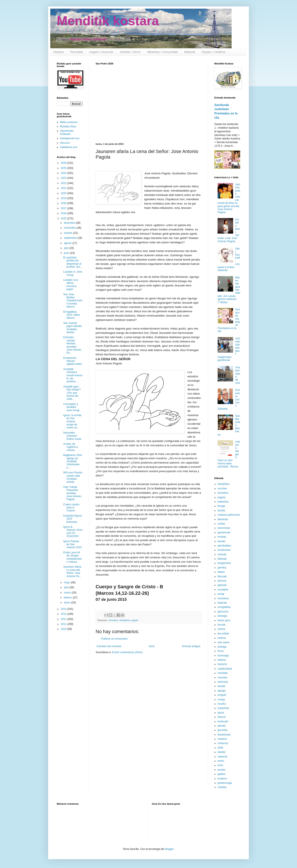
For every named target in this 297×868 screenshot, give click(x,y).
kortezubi (223, 721)
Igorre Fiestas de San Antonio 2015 (73, 544)
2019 (64, 198)
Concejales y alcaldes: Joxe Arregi (71, 407)
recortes (222, 489)
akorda (222, 726)
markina (222, 739)
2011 (64, 624)
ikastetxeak (224, 735)
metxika (222, 787)
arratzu (222, 770)
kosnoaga (223, 656)
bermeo (222, 581)
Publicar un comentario (114, 639)
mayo (67, 582)
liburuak (222, 576)
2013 (64, 614)
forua (220, 651)
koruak (221, 625)
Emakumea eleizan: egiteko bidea (73, 361)
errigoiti (222, 695)
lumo (220, 765)
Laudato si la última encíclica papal (71, 285)
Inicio (152, 646)
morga (221, 699)
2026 (64, 163)
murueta (222, 678)
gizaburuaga (225, 783)
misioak (222, 554)
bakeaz (222, 660)
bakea (221, 572)
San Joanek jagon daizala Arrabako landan (73, 328)
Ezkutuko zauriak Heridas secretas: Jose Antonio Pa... (72, 345)
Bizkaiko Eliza (68, 126)
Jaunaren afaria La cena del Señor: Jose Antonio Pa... (72, 571)
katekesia (223, 502)
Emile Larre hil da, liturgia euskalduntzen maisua (73, 557)
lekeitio (222, 752)
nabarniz (223, 757)
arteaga (222, 647)
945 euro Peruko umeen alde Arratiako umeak (73, 477)
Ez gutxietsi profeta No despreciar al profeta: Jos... (73, 262)
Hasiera (58, 52)
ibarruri (222, 717)
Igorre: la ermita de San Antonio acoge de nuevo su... (72, 422)
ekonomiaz (224, 528)
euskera (222, 779)
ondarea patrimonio (229, 515)
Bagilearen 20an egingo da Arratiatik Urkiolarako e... (73, 461)
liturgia (221, 506)
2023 (64, 178)
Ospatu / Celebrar (214, 52)
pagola (135, 620)
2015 (64, 219)
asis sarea (224, 642)
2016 (64, 213)
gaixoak (222, 585)
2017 (64, 208)
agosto (68, 243)
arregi (221, 594)
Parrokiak (77, 52)
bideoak (222, 559)
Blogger (169, 849)
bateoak (222, 603)
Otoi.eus (65, 143)
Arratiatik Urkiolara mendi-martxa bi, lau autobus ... (73, 375)
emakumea (224, 550)
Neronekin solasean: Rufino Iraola (72, 436)
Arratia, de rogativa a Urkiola (71, 447)
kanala (221, 686)
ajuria (221, 713)
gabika (221, 774)
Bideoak (190, 52)
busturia (222, 664)
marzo (68, 593)
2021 (64, 188)
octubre (69, 233)
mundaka (223, 590)
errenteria (223, 598)
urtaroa (222, 638)
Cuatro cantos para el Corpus (71, 508)
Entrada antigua (191, 646)
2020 (64, 193)
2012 (64, 619)
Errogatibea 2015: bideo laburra (72, 315)
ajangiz (222, 691)
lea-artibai (223, 634)
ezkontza (223, 682)
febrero (68, 598)
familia (221, 510)
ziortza (221, 629)
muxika (222, 704)
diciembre (70, 223)
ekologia (222, 616)
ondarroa (223, 743)
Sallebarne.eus (69, 147)
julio (67, 248)
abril (67, 587)
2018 (64, 203)
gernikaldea (224, 546)
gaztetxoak (224, 532)
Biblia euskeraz (69, 122)
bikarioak (223, 519)
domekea (113, 620)
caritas (221, 524)
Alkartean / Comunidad (162, 52)
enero (68, 603)
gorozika (222, 730)
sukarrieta (223, 708)
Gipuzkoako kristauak (67, 132)
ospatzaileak (225, 669)
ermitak (222, 537)
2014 (64, 609)
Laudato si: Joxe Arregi (73, 273)
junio (67, 253)
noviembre (70, 228)
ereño (221, 761)
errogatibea (224, 607)
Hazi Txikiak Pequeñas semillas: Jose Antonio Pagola (72, 493)
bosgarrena (224, 563)
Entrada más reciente (109, 646)
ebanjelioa (124, 620)
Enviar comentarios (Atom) (127, 652)
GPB (220, 748)
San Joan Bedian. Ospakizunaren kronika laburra (73, 301)
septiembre (71, 238)
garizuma (223, 612)
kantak (221, 541)
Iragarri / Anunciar (101, 52)
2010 (64, 629)
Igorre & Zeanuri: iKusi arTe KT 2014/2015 (73, 532)
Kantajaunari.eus (70, 138)
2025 (64, 168)
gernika (222, 568)
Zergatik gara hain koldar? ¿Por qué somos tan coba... (72, 393)
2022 (64, 183)
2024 (64, 173)
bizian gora (224, 620)
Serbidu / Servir (130, 52)
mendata (223, 673)
